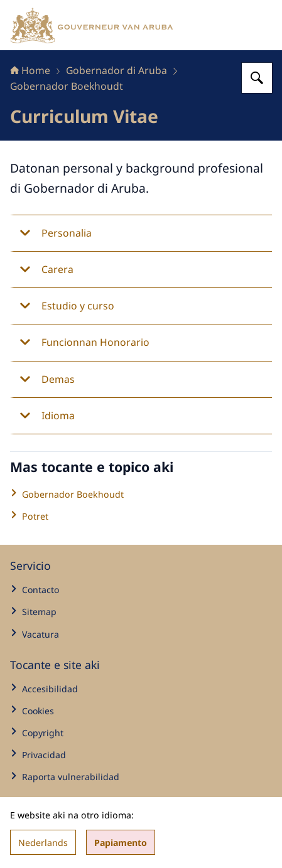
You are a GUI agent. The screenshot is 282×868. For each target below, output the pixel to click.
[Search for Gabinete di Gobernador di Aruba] (257, 78)
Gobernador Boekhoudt (67, 86)
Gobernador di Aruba (117, 70)
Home (30, 70)
